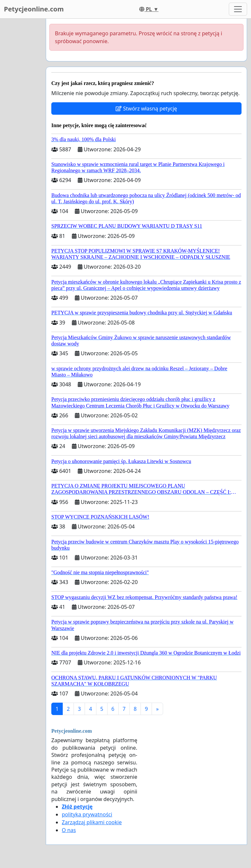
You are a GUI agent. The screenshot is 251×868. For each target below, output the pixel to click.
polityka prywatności (87, 814)
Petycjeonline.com (34, 9)
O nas (69, 830)
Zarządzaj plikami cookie (92, 822)
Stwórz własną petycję (146, 108)
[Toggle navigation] (238, 9)
